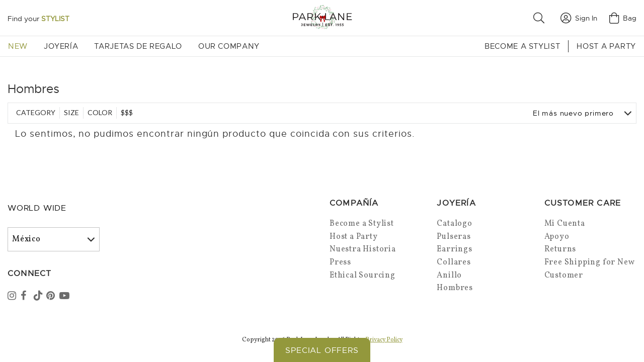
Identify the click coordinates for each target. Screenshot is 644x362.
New (18, 46)
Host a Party (606, 46)
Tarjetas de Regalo (138, 46)
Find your (38, 19)
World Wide (37, 208)
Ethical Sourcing (363, 276)
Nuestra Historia (363, 249)
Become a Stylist (522, 46)
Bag (623, 18)
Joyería (61, 46)
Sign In (579, 18)
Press (340, 262)
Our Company (229, 46)
